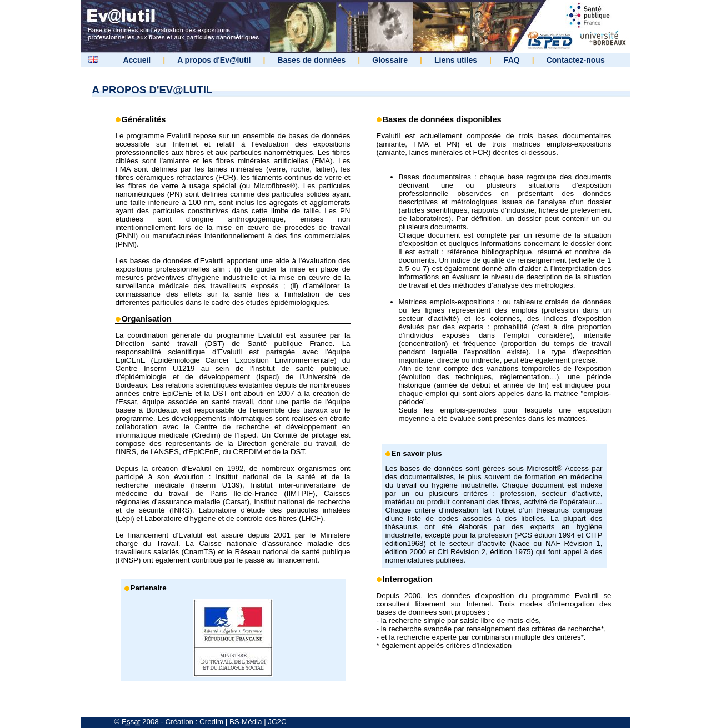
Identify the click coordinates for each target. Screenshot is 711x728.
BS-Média (246, 722)
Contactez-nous (576, 60)
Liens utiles (456, 60)
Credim (211, 722)
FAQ (512, 60)
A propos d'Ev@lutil (214, 60)
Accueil (137, 60)
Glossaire (390, 60)
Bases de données (311, 60)
